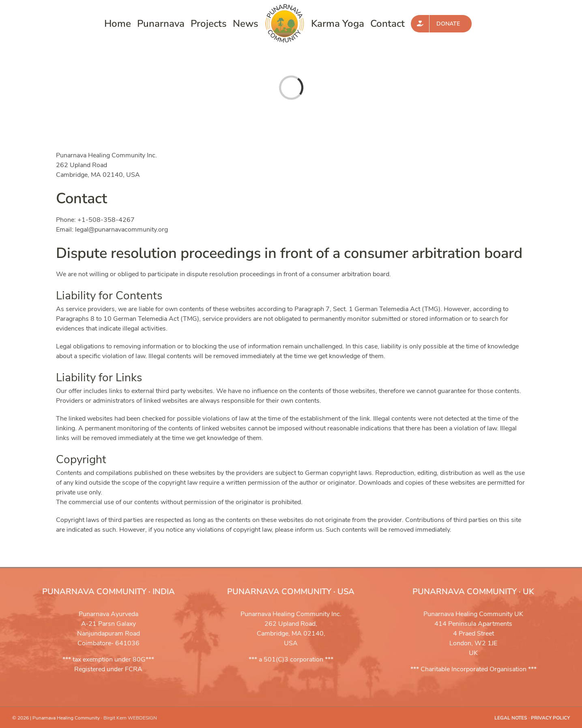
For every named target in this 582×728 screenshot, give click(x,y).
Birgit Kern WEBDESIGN (130, 718)
